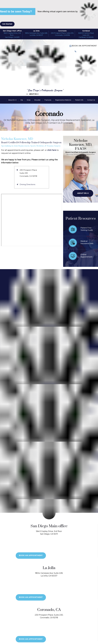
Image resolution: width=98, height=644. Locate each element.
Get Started (7, 24)
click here (52, 150)
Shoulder (37, 100)
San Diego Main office (12, 31)
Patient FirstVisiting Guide (87, 229)
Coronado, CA (49, 610)
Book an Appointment (84, 46)
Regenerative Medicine (63, 100)
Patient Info (79, 100)
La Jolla (36, 31)
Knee (29, 100)
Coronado (62, 31)
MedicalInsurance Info (87, 242)
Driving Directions (27, 184)
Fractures (48, 100)
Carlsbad (86, 31)
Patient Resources (81, 219)
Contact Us (91, 100)
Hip (22, 100)
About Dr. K (34, 94)
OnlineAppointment (86, 256)
